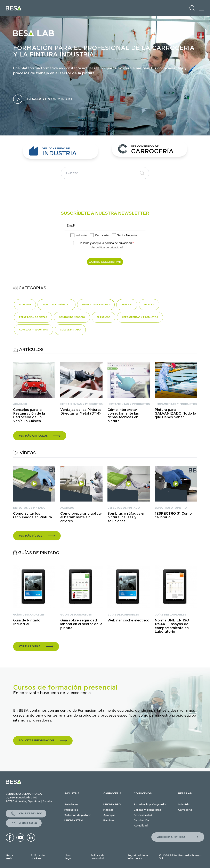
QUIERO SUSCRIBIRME (105, 262)
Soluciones (71, 804)
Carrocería (102, 235)
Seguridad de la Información (138, 857)
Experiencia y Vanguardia (150, 804)
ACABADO (20, 404)
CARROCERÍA (112, 793)
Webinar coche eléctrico (128, 620)
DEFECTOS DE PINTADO (29, 508)
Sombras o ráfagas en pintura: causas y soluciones (126, 517)
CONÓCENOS (143, 793)
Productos (71, 810)
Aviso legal (69, 857)
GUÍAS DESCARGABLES (29, 615)
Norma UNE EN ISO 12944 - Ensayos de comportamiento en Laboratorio (172, 626)
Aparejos (109, 815)
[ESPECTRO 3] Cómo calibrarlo (173, 515)
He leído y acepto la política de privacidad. (106, 243)
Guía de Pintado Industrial (27, 622)
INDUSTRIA (72, 793)
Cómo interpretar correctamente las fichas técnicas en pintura (123, 415)
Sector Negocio (127, 235)
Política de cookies (38, 857)
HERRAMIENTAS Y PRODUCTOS (81, 404)
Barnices (109, 820)
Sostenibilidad (143, 815)
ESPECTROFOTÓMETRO (171, 508)
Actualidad (141, 826)
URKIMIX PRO (112, 804)
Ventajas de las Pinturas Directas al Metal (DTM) (81, 412)
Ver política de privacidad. (107, 247)
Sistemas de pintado (78, 815)
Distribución (141, 820)
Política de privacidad (98, 857)
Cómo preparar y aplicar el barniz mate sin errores (81, 517)
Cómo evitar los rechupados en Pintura (33, 515)
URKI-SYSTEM (74, 820)
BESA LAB (185, 793)
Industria (81, 235)
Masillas (108, 810)
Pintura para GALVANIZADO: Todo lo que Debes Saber (175, 414)
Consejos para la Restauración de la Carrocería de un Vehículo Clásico (29, 415)
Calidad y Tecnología (147, 810)
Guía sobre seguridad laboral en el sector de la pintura (81, 624)
